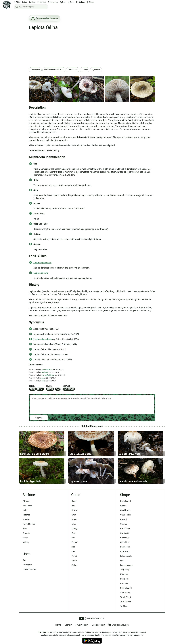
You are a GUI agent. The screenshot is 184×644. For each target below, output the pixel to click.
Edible (25, 2)
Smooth (26, 536)
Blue (74, 508)
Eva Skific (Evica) (48, 375)
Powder (26, 522)
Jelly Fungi (125, 573)
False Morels (126, 559)
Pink (74, 541)
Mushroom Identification (54, 70)
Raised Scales (29, 527)
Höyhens (45, 372)
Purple (74, 545)
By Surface (80, 2)
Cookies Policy (99, 629)
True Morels (126, 606)
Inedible (32, 2)
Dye (25, 563)
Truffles (124, 610)
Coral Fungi (125, 532)
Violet (74, 559)
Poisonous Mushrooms (44, 18)
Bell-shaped (126, 504)
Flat (58, 389)
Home (58, 629)
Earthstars (125, 555)
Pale (74, 536)
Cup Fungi (125, 541)
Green (74, 522)
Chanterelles (126, 518)
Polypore (124, 582)
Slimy (25, 541)
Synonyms (96, 70)
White (32, 389)
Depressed (125, 550)
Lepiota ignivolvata (42, 263)
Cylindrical (125, 545)
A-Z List (17, 2)
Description (35, 70)
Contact (68, 629)
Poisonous (42, 2)
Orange (75, 532)
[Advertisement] (92, 50)
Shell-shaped (126, 592)
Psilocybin (27, 568)
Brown (40, 389)
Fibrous (26, 504)
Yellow (74, 568)
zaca (43, 378)
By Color (71, 2)
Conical (124, 522)
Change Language (118, 629)
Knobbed (124, 578)
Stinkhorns (125, 596)
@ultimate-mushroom (92, 622)
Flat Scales (69, 389)
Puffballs (124, 587)
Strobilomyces (47, 369)
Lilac (74, 527)
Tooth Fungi (126, 601)
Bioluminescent (30, 573)
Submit (39, 418)
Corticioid (125, 536)
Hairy (25, 513)
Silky (25, 532)
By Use (63, 2)
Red (73, 550)
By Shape (90, 2)
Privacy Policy (82, 629)
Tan (73, 555)
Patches (27, 518)
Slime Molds (53, 2)
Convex (50, 389)
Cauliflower (125, 513)
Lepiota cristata (41, 273)
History (85, 70)
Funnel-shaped (127, 568)
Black (74, 504)
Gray (74, 518)
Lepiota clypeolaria (43, 339)
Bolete (123, 508)
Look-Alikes (73, 70)
